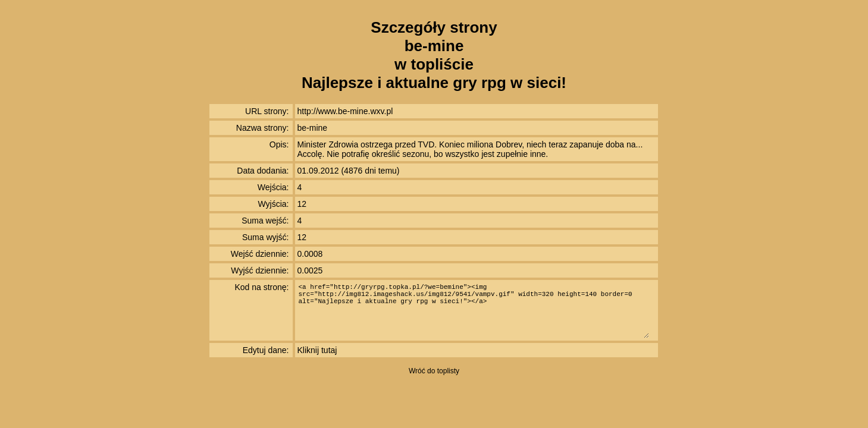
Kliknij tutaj (317, 350)
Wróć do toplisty (434, 371)
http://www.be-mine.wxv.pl (345, 111)
